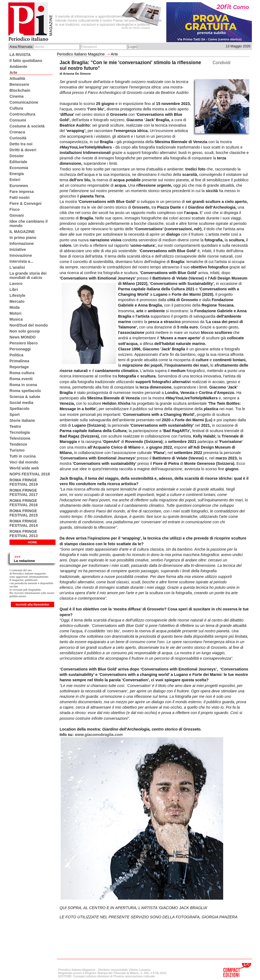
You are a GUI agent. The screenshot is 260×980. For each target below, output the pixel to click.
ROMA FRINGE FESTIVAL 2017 (24, 492)
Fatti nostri (19, 198)
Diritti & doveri (23, 150)
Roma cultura (22, 373)
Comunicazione (24, 102)
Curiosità (18, 138)
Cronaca (17, 132)
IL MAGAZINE (22, 232)
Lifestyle (17, 295)
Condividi (222, 63)
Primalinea (19, 361)
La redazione (24, 561)
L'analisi (17, 267)
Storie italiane (22, 420)
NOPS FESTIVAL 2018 (30, 474)
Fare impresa (22, 192)
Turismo (17, 450)
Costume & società (27, 126)
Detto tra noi (21, 144)
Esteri (15, 180)
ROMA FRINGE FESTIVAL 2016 (24, 503)
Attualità (17, 78)
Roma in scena (23, 385)
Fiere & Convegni (25, 203)
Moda (15, 307)
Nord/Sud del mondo (29, 325)
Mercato (17, 301)
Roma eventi (21, 379)
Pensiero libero (24, 343)
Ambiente (18, 67)
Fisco (15, 209)
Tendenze (18, 444)
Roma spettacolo (25, 391)
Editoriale (18, 162)
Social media (21, 403)
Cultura (16, 108)
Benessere (19, 84)
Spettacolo (19, 409)
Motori (15, 313)
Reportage (19, 367)
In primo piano (23, 238)
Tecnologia (20, 432)
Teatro (15, 426)
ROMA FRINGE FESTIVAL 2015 (24, 513)
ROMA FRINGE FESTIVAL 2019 (24, 482)
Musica (16, 319)
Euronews (19, 186)
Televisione (20, 438)
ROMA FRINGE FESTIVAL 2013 (24, 534)
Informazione (22, 244)
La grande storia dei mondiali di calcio (28, 275)
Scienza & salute (25, 397)
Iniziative (18, 249)
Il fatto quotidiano (26, 61)
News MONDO (23, 337)
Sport (15, 415)
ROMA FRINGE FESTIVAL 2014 (24, 523)
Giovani (17, 215)
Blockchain (20, 90)
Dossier (17, 156)
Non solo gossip (25, 331)
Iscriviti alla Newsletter (32, 604)
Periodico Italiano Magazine (81, 54)
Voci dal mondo (24, 462)
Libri (14, 290)
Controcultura (22, 114)
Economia (19, 168)
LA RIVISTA (20, 55)
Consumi (18, 120)
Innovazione (21, 255)
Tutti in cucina (22, 456)
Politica (16, 355)
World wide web (24, 468)
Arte (13, 73)
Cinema (17, 96)
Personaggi (20, 349)
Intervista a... (21, 261)
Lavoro (16, 284)
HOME (33, 542)
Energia (17, 174)
